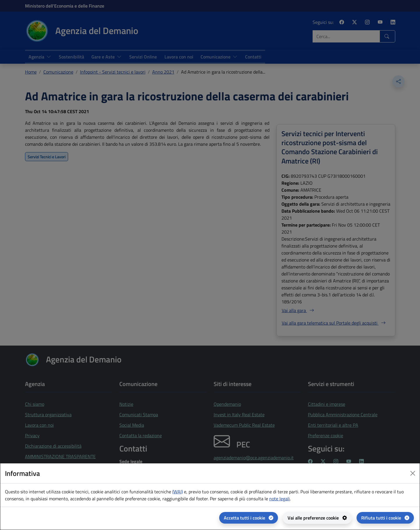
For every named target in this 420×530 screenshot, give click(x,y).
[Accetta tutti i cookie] (249, 518)
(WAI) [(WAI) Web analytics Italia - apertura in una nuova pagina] (178, 492)
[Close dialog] (413, 473)
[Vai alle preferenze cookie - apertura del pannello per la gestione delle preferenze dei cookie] (317, 518)
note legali (280, 499)
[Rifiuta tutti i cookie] (385, 518)
